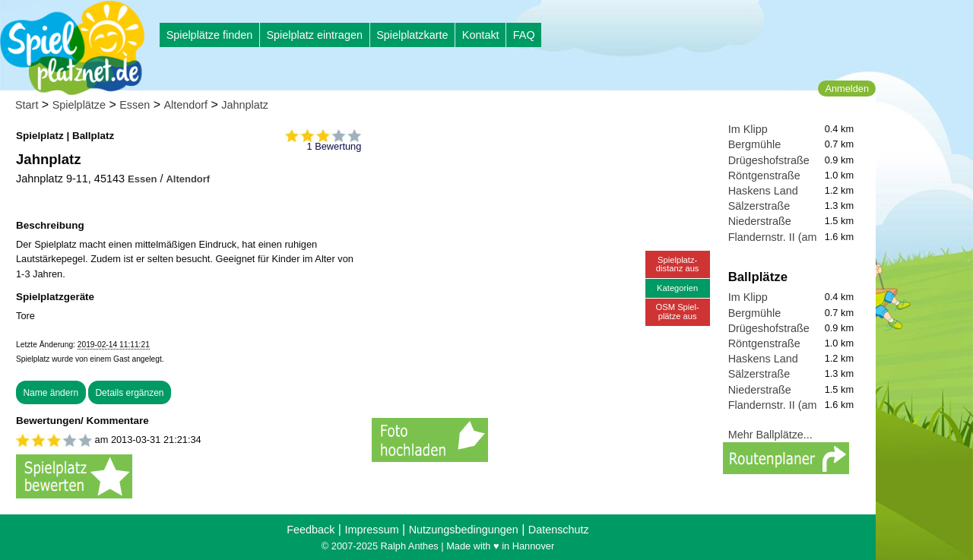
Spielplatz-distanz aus (678, 264)
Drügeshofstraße (769, 160)
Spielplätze (79, 105)
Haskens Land (763, 191)
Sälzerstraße (759, 206)
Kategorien (677, 288)
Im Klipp (748, 129)
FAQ (524, 35)
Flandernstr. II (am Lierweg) (795, 237)
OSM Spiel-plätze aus (678, 311)
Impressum (371, 530)
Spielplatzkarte (412, 35)
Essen (135, 105)
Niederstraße (760, 221)
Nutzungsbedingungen (464, 530)
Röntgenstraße (764, 176)
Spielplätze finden (210, 35)
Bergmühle (755, 144)
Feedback (311, 530)
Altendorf (186, 105)
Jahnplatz (245, 105)
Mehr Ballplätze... (770, 435)
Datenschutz (559, 530)
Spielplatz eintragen (314, 35)
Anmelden (847, 89)
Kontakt (481, 35)
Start (27, 105)
